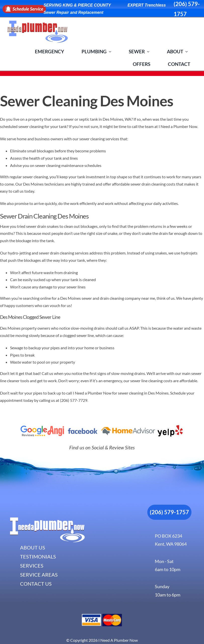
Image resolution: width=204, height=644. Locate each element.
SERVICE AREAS (39, 575)
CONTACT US (36, 584)
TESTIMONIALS (38, 556)
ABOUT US (33, 547)
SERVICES (32, 566)
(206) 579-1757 (169, 512)
